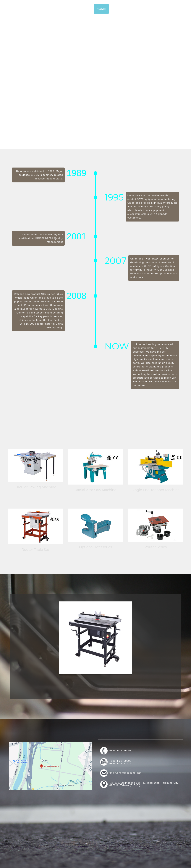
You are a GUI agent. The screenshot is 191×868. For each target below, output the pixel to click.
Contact (175, 9)
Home (101, 9)
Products (137, 9)
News (157, 9)
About (117, 9)
